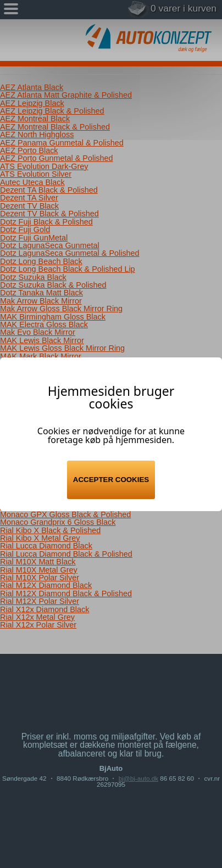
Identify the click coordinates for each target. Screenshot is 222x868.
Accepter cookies (111, 480)
